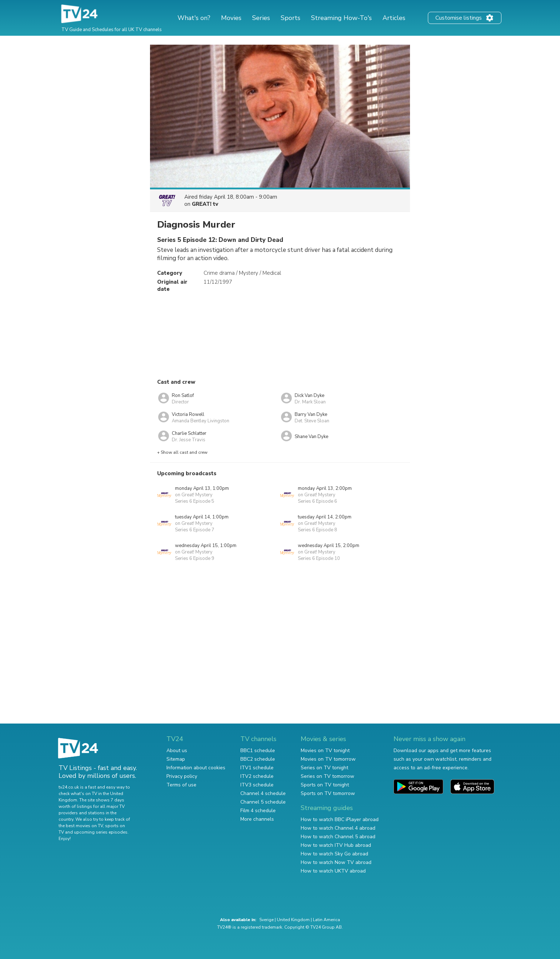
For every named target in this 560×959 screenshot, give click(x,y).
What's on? (194, 18)
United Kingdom (293, 920)
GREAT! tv (205, 204)
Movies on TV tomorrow (328, 759)
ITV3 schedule (257, 785)
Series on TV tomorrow (327, 776)
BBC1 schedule (258, 751)
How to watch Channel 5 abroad (338, 837)
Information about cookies (196, 768)
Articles (394, 18)
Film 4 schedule (258, 811)
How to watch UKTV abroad (333, 871)
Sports (291, 18)
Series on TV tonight (324, 768)
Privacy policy (182, 776)
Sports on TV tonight (325, 785)
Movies (231, 18)
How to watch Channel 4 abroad (338, 828)
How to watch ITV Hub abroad (336, 845)
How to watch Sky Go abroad (334, 854)
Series (261, 18)
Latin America (326, 920)
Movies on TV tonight (325, 751)
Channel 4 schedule (263, 793)
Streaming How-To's (341, 18)
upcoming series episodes (101, 832)
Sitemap (176, 759)
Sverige (266, 920)
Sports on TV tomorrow (328, 793)
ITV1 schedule (257, 768)
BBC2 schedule (258, 759)
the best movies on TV (81, 826)
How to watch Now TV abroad (336, 862)
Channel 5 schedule (263, 802)
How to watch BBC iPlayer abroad (340, 819)
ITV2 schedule (257, 776)
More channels (257, 819)
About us (177, 751)
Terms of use (181, 785)
